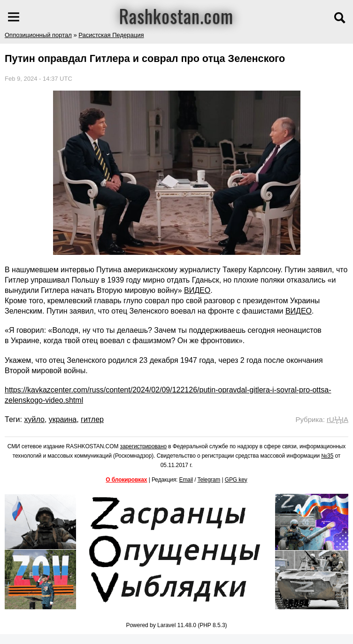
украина (63, 419)
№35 (327, 456)
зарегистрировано (144, 446)
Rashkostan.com (176, 15)
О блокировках (126, 480)
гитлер (92, 419)
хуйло (34, 419)
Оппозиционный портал (38, 35)
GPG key (236, 480)
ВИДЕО (197, 290)
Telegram (209, 480)
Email (186, 480)
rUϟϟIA (338, 419)
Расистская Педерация (111, 35)
